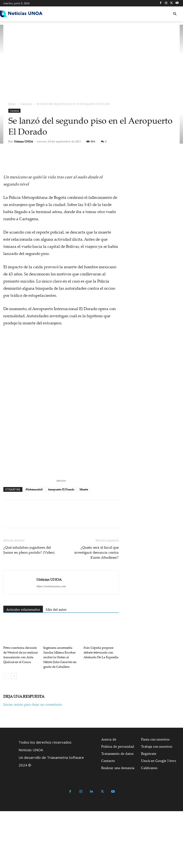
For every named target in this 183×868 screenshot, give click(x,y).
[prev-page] (6, 676)
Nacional (26, 104)
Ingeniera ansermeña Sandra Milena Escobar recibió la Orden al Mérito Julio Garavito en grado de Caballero (60, 657)
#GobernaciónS (34, 489)
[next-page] (14, 676)
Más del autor (56, 609)
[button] (175, 14)
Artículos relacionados (23, 609)
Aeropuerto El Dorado (61, 489)
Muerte (84, 489)
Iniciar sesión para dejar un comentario (33, 704)
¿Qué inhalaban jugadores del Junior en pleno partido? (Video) (29, 550)
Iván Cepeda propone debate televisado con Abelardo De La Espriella (101, 652)
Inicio (12, 104)
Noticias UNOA (24, 141)
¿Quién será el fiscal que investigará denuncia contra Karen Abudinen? (97, 552)
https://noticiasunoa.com (51, 586)
